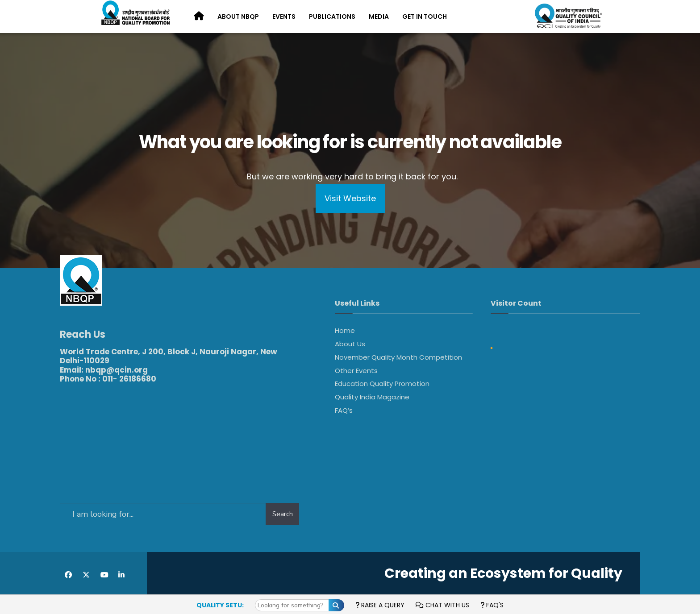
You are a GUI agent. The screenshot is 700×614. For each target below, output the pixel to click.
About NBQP (238, 17)
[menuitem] (238, 17)
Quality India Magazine (372, 397)
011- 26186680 (129, 373)
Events (284, 17)
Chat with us (442, 605)
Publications (332, 17)
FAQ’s (344, 410)
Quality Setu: (220, 605)
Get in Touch (425, 17)
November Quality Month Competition (398, 357)
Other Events (356, 371)
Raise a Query (380, 605)
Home (345, 330)
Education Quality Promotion (382, 384)
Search (283, 508)
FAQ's (492, 605)
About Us (350, 344)
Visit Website (350, 198)
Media (379, 17)
